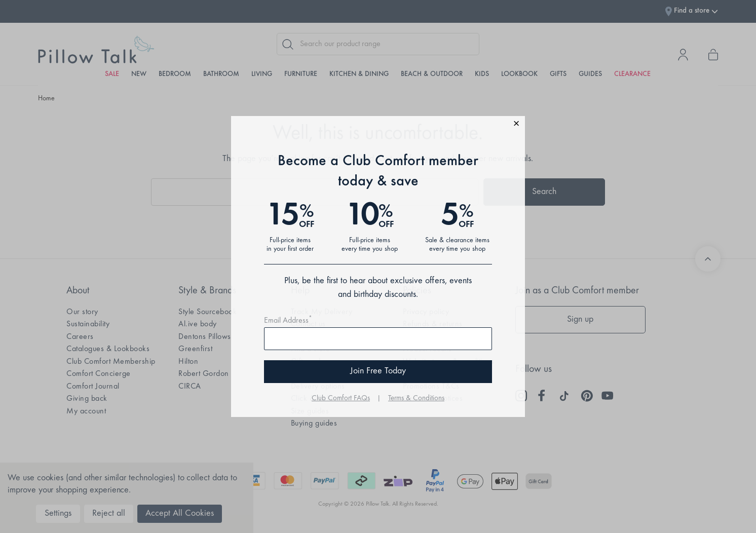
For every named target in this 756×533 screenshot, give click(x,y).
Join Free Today (378, 371)
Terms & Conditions (416, 398)
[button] (378, 125)
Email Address (288, 321)
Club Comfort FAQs (341, 398)
